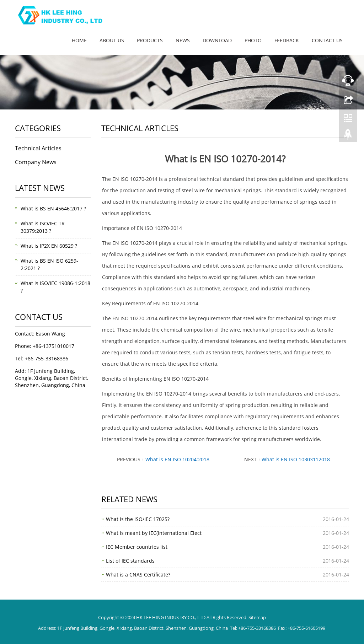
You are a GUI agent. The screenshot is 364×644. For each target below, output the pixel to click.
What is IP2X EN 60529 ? (49, 246)
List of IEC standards (130, 561)
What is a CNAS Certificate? (138, 575)
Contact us (327, 40)
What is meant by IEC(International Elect (154, 533)
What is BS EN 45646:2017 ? (53, 208)
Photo (253, 40)
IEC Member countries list (137, 547)
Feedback (287, 40)
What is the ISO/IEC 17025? (138, 519)
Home (79, 40)
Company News (36, 162)
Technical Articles (38, 148)
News (183, 40)
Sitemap (257, 617)
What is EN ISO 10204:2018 (177, 459)
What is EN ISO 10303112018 (296, 459)
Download (217, 40)
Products (150, 40)
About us (112, 40)
